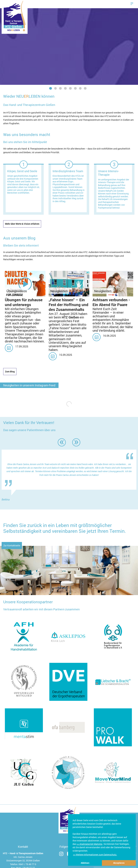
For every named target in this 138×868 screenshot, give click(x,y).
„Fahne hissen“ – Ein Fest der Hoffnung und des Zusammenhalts (69, 305)
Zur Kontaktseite (12, 545)
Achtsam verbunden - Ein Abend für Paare (111, 302)
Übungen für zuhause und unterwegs (24, 302)
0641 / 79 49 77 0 (27, 864)
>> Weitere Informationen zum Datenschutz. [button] (95, 855)
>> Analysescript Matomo (90, 844)
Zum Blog (10, 371)
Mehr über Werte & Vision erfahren (22, 224)
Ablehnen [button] (85, 863)
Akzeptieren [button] (119, 863)
